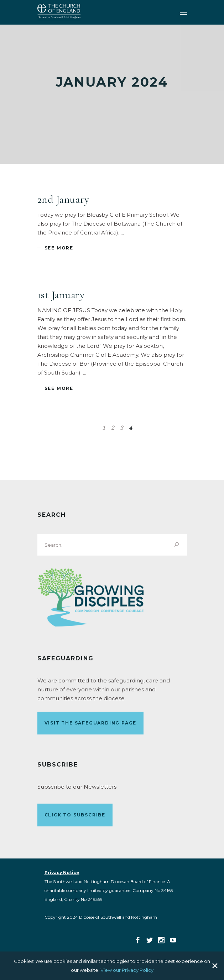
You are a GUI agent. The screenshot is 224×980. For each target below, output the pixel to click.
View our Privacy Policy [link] (127, 970)
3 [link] (122, 428)
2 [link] (113, 428)
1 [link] (104, 428)
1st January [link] (61, 295)
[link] (59, 12)
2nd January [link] (63, 199)
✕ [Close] (215, 966)
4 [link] (131, 428)
